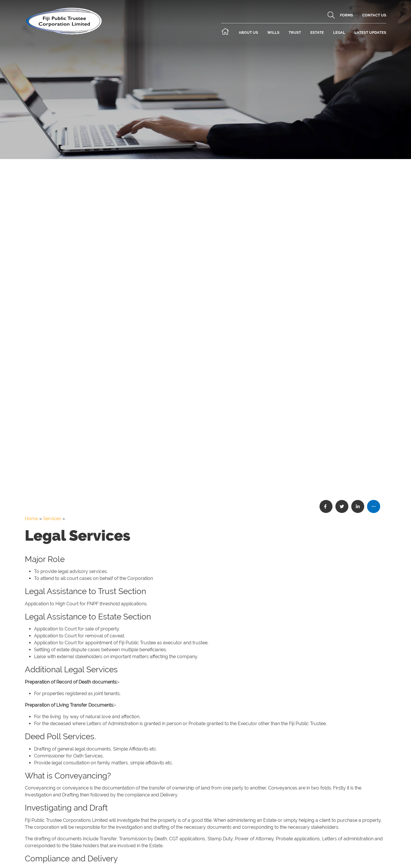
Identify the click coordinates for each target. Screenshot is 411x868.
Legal (339, 32)
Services (52, 519)
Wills (273, 32)
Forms (346, 15)
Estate (317, 32)
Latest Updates (370, 32)
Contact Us (374, 15)
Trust (295, 32)
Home (31, 519)
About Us (248, 32)
